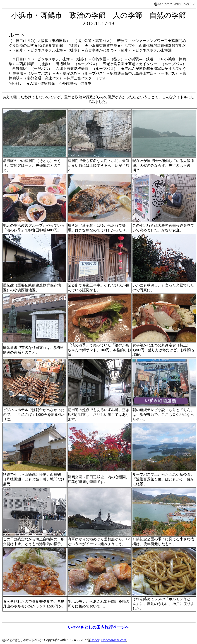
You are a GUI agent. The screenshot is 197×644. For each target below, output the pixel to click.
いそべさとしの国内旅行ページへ (98, 627)
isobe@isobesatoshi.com (108, 640)
